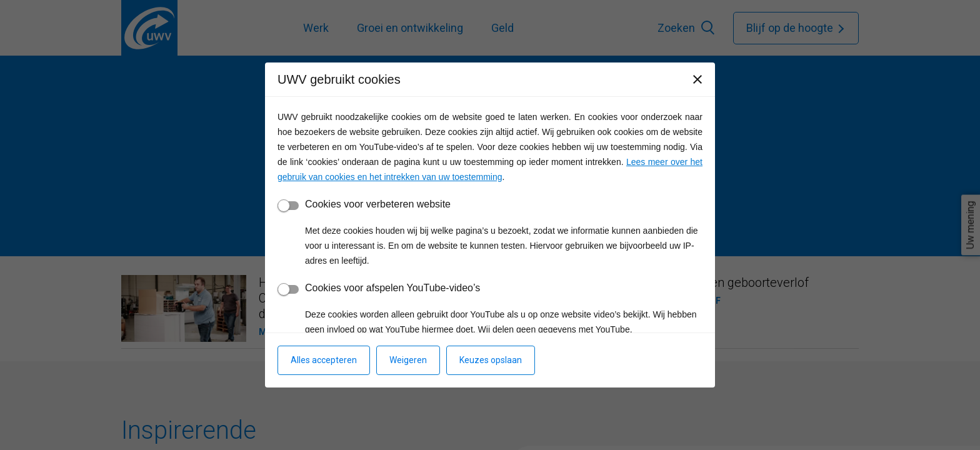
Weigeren (408, 360)
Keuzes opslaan (491, 360)
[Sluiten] (697, 79)
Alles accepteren (324, 360)
